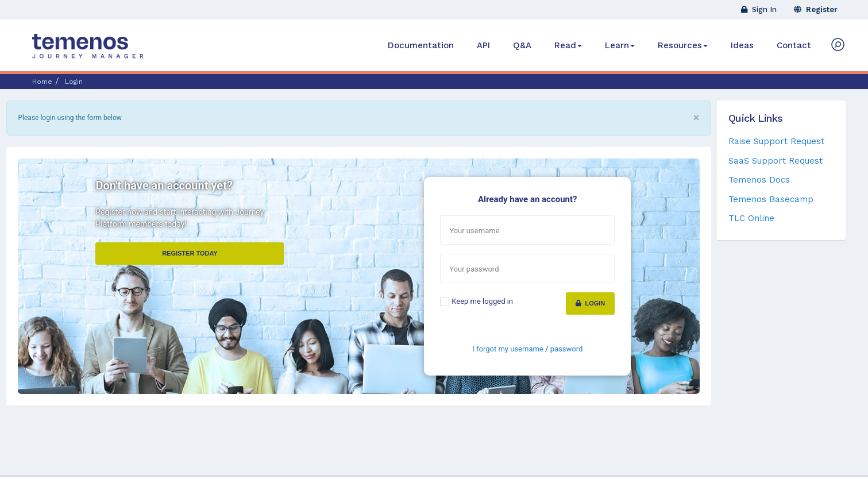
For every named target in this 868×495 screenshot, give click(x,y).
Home (42, 82)
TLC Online (751, 218)
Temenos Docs (759, 180)
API (483, 45)
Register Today (190, 253)
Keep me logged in (482, 301)
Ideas (742, 45)
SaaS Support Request (776, 161)
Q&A (522, 45)
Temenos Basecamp (771, 199)
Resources (683, 45)
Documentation (421, 45)
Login (590, 303)
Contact (794, 45)
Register (816, 9)
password (567, 349)
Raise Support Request (776, 141)
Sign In (759, 9)
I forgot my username (508, 349)
